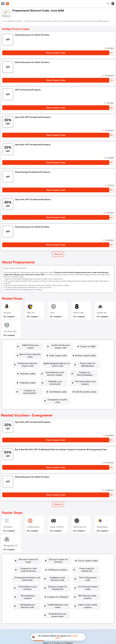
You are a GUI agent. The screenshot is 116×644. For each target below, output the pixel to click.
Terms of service (72, 629)
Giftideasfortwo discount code (90, 575)
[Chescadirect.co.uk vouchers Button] (72, 562)
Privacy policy (60, 629)
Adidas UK (102, 313)
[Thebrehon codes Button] (58, 372)
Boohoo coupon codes (88, 352)
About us (47, 615)
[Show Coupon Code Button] (56, 53)
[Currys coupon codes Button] (92, 542)
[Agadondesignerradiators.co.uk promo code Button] (77, 358)
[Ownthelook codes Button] (92, 378)
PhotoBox (8, 509)
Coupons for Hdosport (21, 575)
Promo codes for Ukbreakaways (24, 365)
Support (69, 615)
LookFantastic (33, 509)
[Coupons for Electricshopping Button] (28, 372)
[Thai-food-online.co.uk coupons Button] (27, 378)
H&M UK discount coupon (25, 345)
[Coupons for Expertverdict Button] (63, 378)
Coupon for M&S (94, 345)
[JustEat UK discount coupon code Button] (61, 345)
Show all (58, 487)
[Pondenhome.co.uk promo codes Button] (57, 588)
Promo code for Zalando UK (92, 549)
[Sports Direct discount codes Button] (29, 352)
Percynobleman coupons (95, 568)
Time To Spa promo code (40, 562)
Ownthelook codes (93, 378)
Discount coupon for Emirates (60, 542)
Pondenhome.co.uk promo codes (58, 588)
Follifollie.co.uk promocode (88, 372)
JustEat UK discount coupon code (62, 345)
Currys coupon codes (93, 542)
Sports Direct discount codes (30, 352)
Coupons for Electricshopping (28, 372)
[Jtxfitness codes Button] (54, 365)
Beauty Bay (79, 313)
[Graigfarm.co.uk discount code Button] (79, 555)
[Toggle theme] (113, 4)
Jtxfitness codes (55, 365)
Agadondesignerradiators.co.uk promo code (78, 358)
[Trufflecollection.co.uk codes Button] (39, 581)
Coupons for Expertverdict (63, 378)
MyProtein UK (80, 509)
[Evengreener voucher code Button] (72, 385)
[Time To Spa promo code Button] (39, 562)
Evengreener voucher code (72, 385)
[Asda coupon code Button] (60, 352)
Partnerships (56, 610)
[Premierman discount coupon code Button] (32, 358)
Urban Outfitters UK (59, 509)
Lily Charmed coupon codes (62, 568)
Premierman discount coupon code (33, 358)
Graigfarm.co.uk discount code (80, 555)
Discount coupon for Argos (25, 542)
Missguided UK (10, 528)
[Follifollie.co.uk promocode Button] (87, 372)
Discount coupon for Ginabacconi (25, 568)
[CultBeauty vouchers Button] (60, 549)
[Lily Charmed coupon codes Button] (61, 568)
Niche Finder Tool (73, 610)
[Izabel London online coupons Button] (74, 581)
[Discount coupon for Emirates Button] (59, 542)
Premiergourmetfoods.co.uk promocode (39, 555)
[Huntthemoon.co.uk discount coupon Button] (88, 365)
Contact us (59, 615)
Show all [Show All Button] (58, 254)
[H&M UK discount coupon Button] (24, 345)
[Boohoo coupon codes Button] (88, 352)
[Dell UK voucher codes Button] (40, 385)
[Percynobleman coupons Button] (94, 568)
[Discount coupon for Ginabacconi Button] (24, 568)
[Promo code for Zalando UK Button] (91, 549)
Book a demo (41, 610)
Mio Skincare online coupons (54, 575)
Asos (52, 313)
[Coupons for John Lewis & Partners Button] (26, 549)
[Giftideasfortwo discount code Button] (89, 575)
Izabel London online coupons (75, 581)
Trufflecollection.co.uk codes (40, 581)
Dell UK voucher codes (41, 385)
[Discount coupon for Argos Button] (24, 542)
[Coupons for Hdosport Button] (21, 575)
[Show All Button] (58, 487)
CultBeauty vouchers (61, 549)
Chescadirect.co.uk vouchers (73, 562)
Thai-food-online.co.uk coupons (28, 378)
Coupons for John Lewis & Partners (26, 549)
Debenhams (102, 509)
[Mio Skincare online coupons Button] (53, 575)
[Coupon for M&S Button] (93, 345)
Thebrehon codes (59, 372)
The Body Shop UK (12, 331)
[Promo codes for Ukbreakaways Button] (23, 365)
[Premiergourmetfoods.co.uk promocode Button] (38, 555)
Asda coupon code (61, 352)
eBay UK (31, 313)
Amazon (7, 313)
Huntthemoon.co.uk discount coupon (89, 365)
